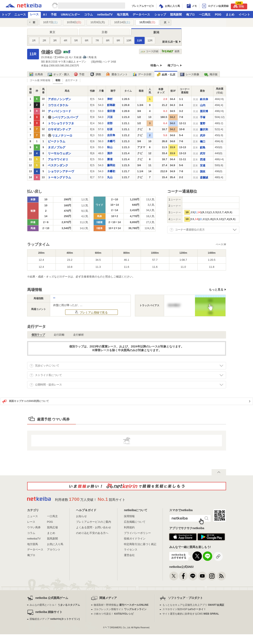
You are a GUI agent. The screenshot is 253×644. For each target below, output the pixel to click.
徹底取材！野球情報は (121, 605)
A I (45, 14)
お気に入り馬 (55, 544)
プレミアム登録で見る (93, 312)
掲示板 (211, 74)
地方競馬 (123, 14)
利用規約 (129, 527)
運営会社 (129, 555)
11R (139, 40)
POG (218, 14)
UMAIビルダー (70, 14)
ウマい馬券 (34, 527)
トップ (6, 14)
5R (76, 40)
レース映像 (190, 74)
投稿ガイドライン (135, 539)
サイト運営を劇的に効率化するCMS (191, 614)
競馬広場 (52, 527)
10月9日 (98, 22)
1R (34, 40)
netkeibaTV (105, 14)
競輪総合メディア (55, 619)
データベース (141, 14)
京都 (104, 32)
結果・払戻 (166, 75)
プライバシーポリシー (137, 533)
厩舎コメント (117, 74)
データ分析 (142, 74)
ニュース (20, 14)
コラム (88, 14)
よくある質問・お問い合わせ (94, 527)
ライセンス (131, 550)
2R (44, 40)
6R (87, 40)
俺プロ (190, 14)
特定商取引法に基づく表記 (140, 544)
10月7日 (50, 22)
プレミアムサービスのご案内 (94, 522)
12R (150, 40)
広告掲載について (135, 522)
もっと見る (216, 290)
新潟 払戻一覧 (170, 42)
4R (66, 40)
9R (118, 40)
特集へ (155, 65)
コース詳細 (149, 51)
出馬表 (36, 74)
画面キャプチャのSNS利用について (26, 401)
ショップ (160, 14)
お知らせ (81, 516)
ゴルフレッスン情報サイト (120, 609)
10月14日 (122, 22)
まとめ (230, 14)
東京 (52, 32)
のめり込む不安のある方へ (92, 533)
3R (55, 40)
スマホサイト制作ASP (184, 609)
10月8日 (74, 22)
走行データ (71, 80)
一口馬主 (205, 14)
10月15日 (147, 22)
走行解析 (79, 335)
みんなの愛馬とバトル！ (55, 605)
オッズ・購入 (59, 74)
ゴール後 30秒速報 (40, 80)
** (54, 298)
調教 (96, 74)
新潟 (156, 32)
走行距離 (59, 335)
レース (34, 14)
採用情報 (129, 516)
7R (97, 40)
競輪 (239, 6)
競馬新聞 (176, 14)
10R (129, 40)
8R (108, 40)
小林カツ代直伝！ (114, 614)
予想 (54, 14)
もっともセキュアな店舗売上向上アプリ (193, 605)
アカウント (54, 550)
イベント (244, 14)
